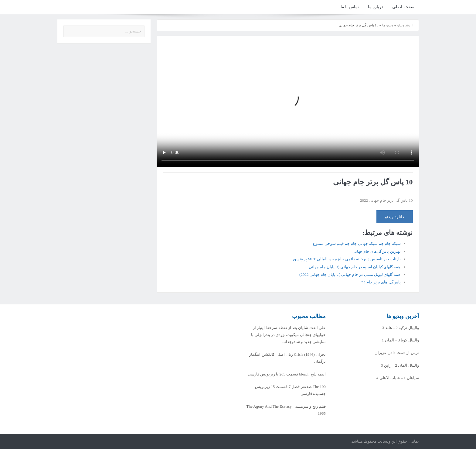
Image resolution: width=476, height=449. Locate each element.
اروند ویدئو (405, 25)
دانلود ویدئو (394, 217)
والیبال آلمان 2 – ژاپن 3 (400, 365)
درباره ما (376, 7)
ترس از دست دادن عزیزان (397, 353)
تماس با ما (350, 7)
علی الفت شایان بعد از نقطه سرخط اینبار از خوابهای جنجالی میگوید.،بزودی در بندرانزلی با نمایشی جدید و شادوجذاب (288, 335)
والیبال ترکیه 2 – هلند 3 (401, 328)
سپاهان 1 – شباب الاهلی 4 (398, 378)
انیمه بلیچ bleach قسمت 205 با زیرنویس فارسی (287, 374)
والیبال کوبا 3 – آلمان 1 (400, 340)
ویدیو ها (388, 25)
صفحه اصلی (403, 7)
